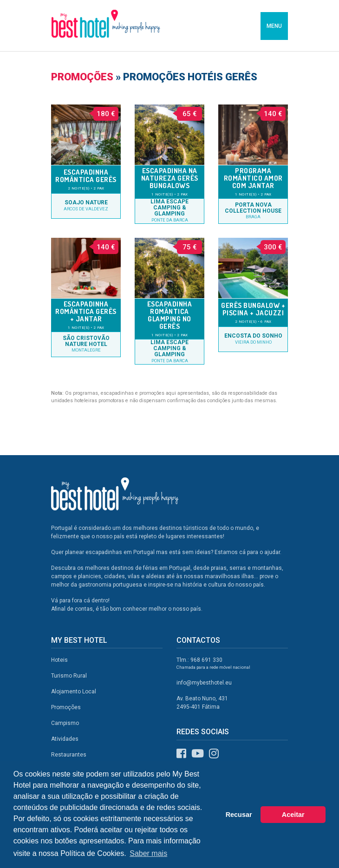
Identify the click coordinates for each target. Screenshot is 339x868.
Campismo (65, 723)
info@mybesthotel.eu (204, 683)
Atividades (65, 739)
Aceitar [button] (293, 815)
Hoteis (59, 660)
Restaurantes (69, 755)
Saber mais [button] (148, 853)
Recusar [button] (239, 815)
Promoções (82, 77)
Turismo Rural (69, 676)
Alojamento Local (74, 692)
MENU (274, 26)
